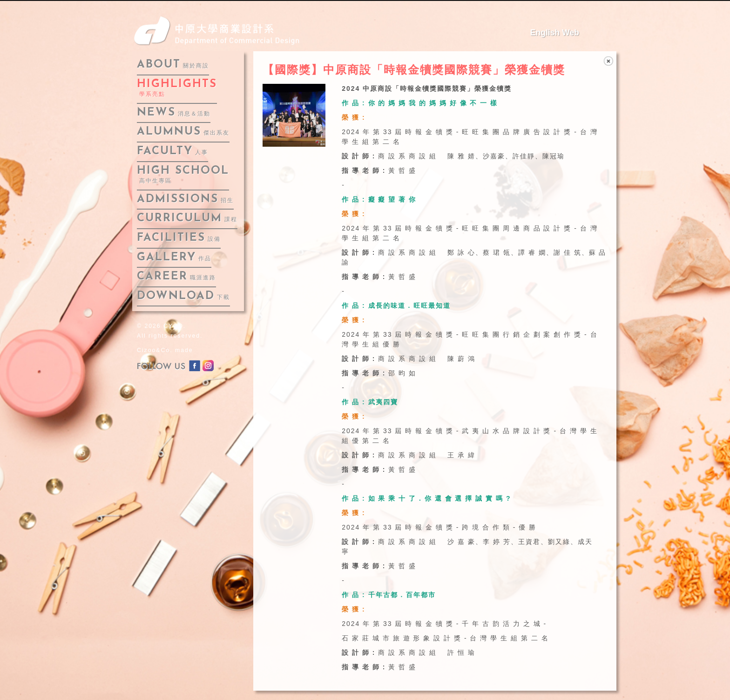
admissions (185, 199)
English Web (555, 33)
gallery (174, 258)
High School (183, 175)
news (174, 113)
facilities (179, 238)
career (176, 277)
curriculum (187, 218)
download (183, 296)
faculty (172, 151)
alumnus (183, 132)
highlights (177, 88)
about (173, 65)
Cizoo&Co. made (165, 350)
